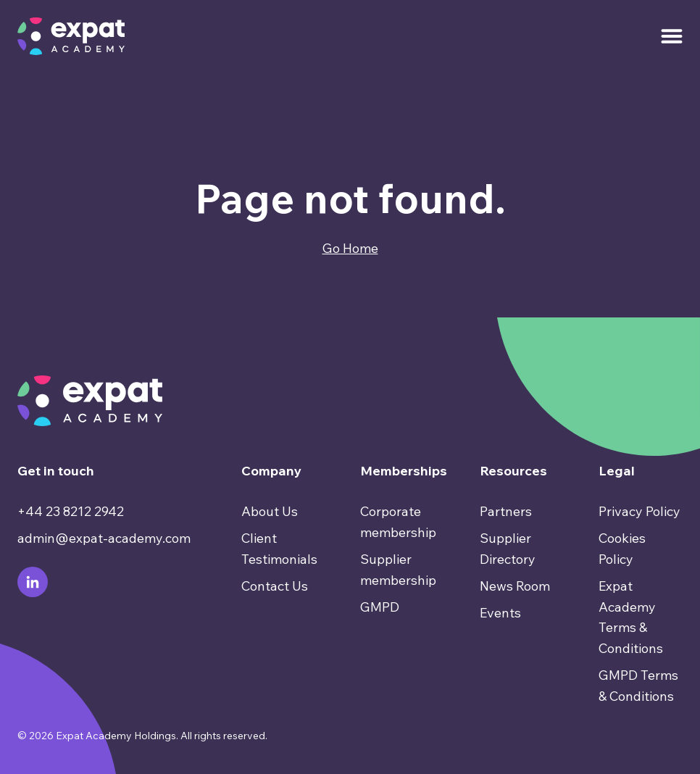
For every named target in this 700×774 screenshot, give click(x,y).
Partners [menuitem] (506, 511)
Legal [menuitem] (617, 471)
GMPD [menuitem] (380, 607)
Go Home (350, 248)
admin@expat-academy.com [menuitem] (104, 538)
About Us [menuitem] (270, 511)
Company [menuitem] (271, 471)
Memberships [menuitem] (402, 471)
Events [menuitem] (500, 613)
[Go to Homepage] (71, 36)
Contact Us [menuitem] (275, 586)
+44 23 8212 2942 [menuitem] (71, 511)
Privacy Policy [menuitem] (639, 511)
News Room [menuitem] (515, 586)
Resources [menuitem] (513, 471)
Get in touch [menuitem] (56, 471)
